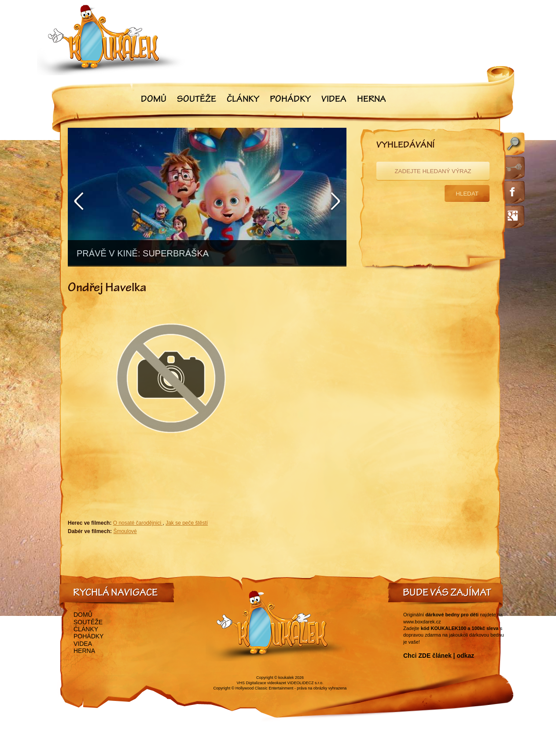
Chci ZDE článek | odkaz (439, 656)
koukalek (286, 678)
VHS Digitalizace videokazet (261, 683)
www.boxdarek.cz (422, 622)
